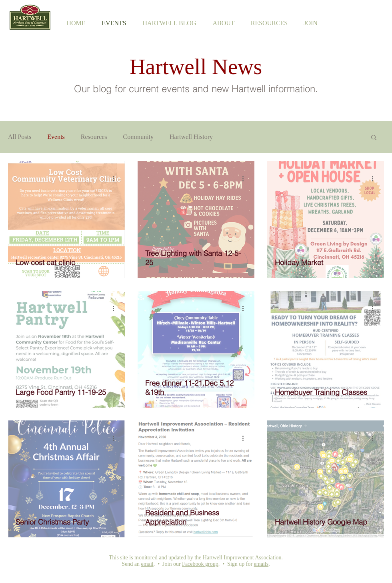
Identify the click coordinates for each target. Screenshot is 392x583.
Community (138, 137)
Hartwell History (191, 137)
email (147, 564)
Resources (94, 137)
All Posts (20, 137)
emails (261, 564)
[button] (224, 23)
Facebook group (200, 564)
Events (56, 137)
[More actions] (116, 179)
